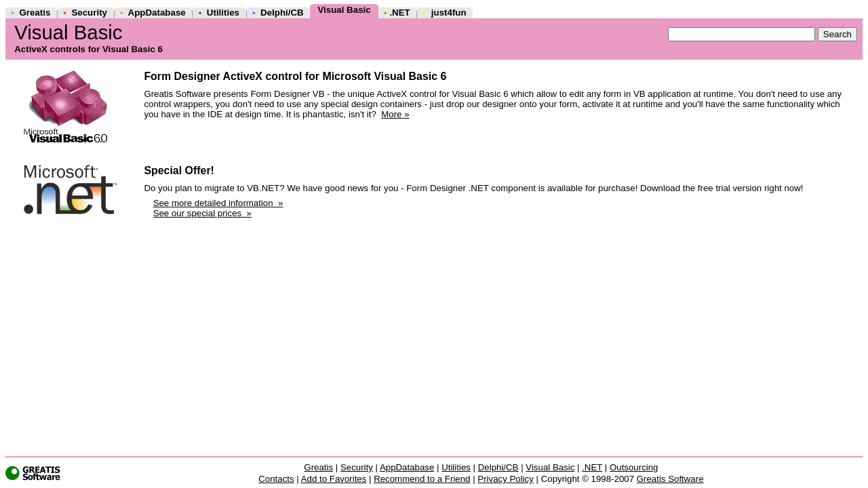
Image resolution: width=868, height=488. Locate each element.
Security (89, 13)
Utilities (223, 13)
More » (395, 114)
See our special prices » (202, 213)
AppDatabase (157, 13)
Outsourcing (634, 467)
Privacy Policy (506, 479)
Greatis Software (670, 479)
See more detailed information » (218, 203)
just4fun (449, 13)
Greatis (35, 13)
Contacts (276, 479)
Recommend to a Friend (422, 479)
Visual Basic (344, 10)
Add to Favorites (334, 479)
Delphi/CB (282, 13)
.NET (399, 13)
